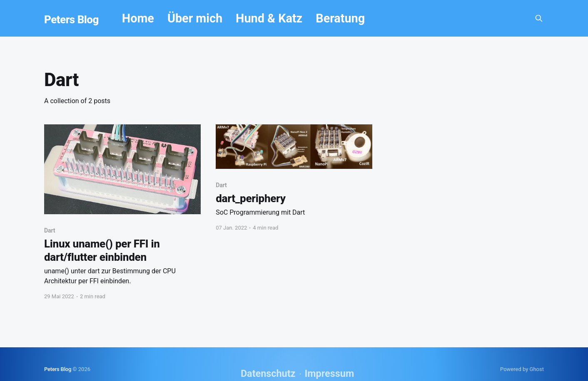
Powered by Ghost (522, 369)
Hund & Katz (269, 18)
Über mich (195, 18)
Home (138, 18)
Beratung (340, 18)
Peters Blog (71, 20)
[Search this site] (539, 18)
